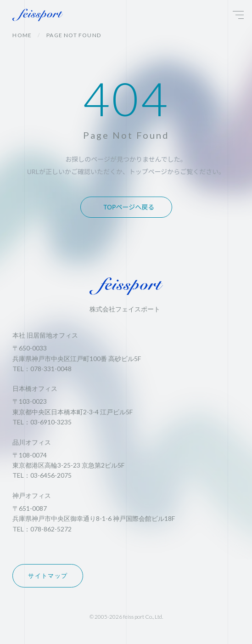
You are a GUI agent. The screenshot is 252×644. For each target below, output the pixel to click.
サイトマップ (48, 576)
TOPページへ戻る (129, 207)
